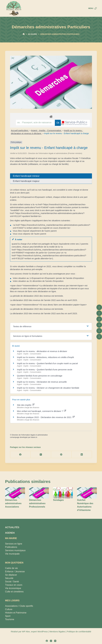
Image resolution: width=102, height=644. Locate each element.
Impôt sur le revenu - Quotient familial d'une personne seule (45, 370)
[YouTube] (55, 641)
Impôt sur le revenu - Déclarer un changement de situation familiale (48, 388)
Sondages (58, 500)
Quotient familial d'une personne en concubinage (40, 376)
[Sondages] (63, 493)
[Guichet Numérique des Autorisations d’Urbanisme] (87, 493)
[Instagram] (51, 641)
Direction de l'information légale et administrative (30, 435)
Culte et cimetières (14, 592)
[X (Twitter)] (41, 455)
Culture (9, 609)
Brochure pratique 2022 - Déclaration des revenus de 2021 (46, 417)
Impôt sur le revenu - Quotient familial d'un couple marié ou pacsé (47, 363)
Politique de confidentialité (79, 632)
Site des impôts (26, 405)
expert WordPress (39, 632)
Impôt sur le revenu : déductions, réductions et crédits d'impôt (45, 357)
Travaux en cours (14, 585)
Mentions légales (57, 632)
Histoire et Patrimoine (16, 613)
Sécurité (9, 578)
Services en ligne (14, 544)
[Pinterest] (61, 455)
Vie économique (13, 588)
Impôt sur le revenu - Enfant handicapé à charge (66, 133)
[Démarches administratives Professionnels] (39, 493)
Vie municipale (12, 554)
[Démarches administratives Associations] (15, 493)
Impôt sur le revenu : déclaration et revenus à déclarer (42, 351)
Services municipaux (15, 550)
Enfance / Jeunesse (15, 571)
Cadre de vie (12, 568)
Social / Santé (12, 582)
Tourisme (10, 619)
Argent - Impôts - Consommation (46, 130)
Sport (8, 616)
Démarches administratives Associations (13, 503)
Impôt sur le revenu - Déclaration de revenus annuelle (42, 382)
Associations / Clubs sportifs (19, 606)
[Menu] (93, 8)
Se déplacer (11, 575)
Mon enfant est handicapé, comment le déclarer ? (42, 411)
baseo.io (34, 437)
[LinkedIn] (82, 455)
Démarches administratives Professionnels (37, 503)
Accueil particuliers (20, 130)
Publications (11, 547)
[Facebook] (20, 455)
